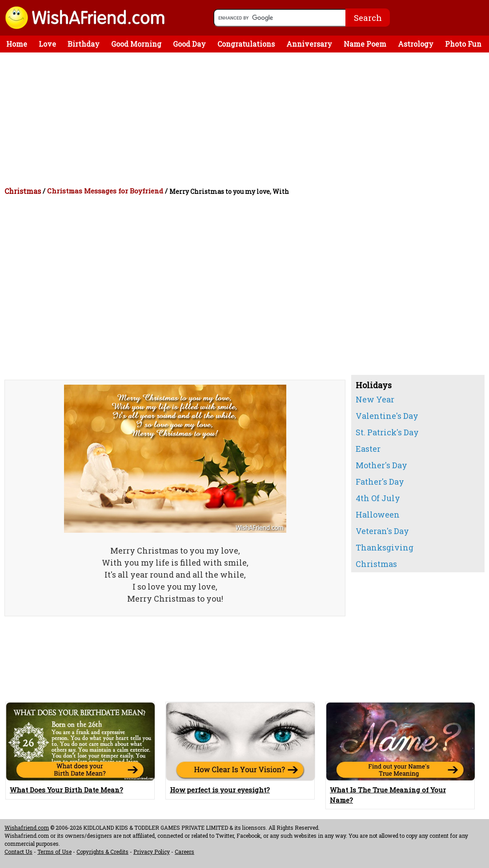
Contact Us (18, 852)
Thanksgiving (385, 547)
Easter (368, 449)
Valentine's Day (387, 416)
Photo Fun (463, 44)
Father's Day (380, 482)
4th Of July (378, 498)
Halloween (378, 514)
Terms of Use (54, 852)
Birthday (84, 44)
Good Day (189, 44)
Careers (184, 852)
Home (17, 44)
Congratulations (246, 44)
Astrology (416, 44)
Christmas (23, 191)
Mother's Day (381, 465)
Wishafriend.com (27, 828)
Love (47, 44)
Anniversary (309, 44)
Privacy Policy (152, 852)
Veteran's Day (382, 531)
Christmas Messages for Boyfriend (105, 191)
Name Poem (365, 44)
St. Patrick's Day (387, 432)
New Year (375, 399)
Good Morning (136, 44)
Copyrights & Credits (102, 852)
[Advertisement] (247, 119)
